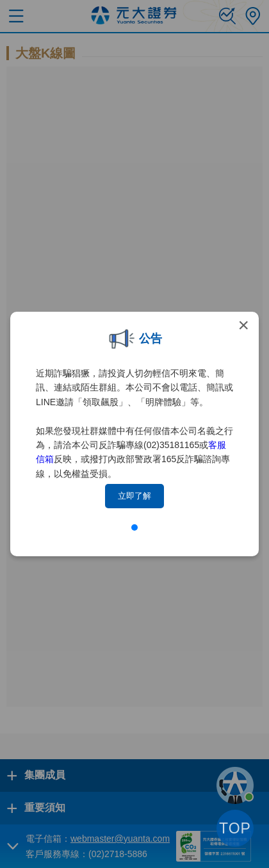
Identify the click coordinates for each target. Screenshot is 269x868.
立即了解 (134, 496)
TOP (235, 828)
